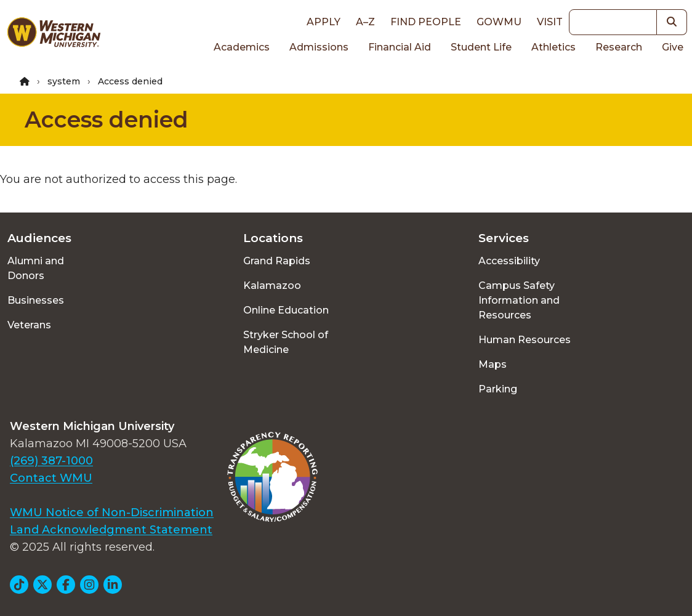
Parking (498, 389)
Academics (242, 47)
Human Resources (525, 340)
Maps (493, 364)
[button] (672, 22)
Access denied (107, 120)
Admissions (319, 47)
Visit (550, 22)
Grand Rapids (277, 261)
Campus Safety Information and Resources (519, 300)
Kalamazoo (272, 286)
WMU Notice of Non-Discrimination (112, 513)
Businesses (36, 300)
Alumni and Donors (36, 268)
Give (673, 47)
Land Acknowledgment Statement (111, 530)
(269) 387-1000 (51, 461)
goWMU (499, 22)
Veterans (29, 325)
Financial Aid (400, 47)
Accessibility (509, 261)
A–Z (365, 22)
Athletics (553, 47)
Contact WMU (51, 478)
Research (619, 47)
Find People (426, 22)
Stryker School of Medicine (286, 342)
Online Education (286, 310)
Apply (324, 22)
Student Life (481, 47)
